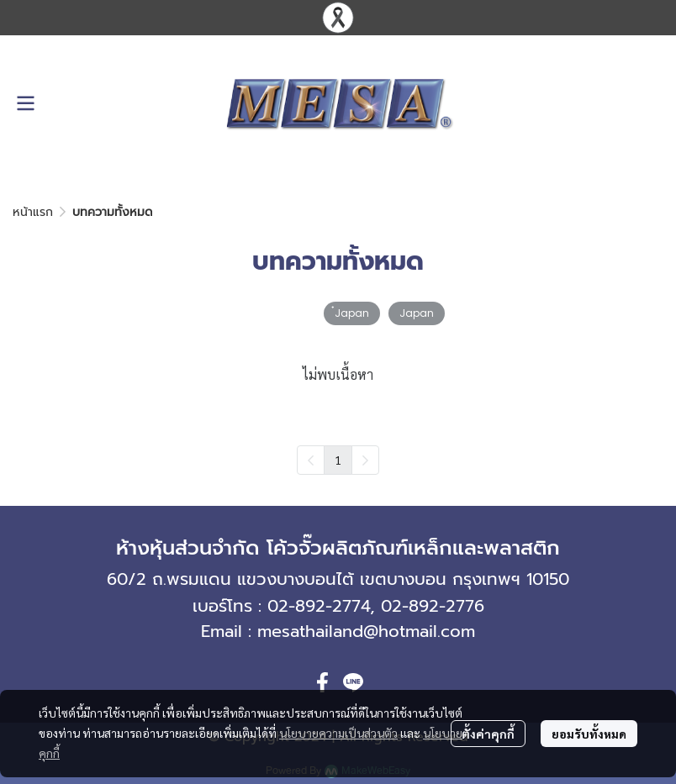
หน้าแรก (33, 212)
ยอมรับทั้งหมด (589, 734)
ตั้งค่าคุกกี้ (488, 734)
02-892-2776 (433, 606)
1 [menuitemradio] (338, 460)
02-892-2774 (319, 606)
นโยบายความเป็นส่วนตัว (338, 733)
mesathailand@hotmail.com (366, 631)
